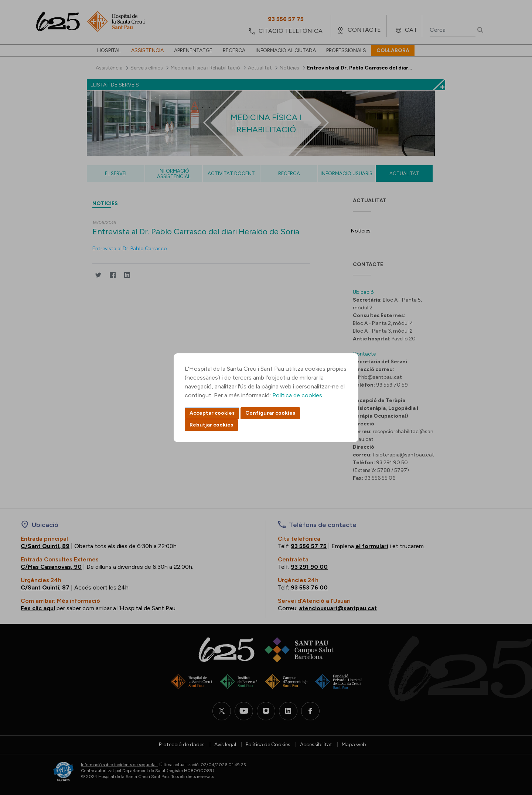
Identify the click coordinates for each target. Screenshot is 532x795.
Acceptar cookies (212, 413)
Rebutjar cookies (211, 425)
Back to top (514, 749)
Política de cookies (297, 395)
